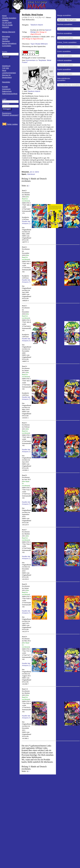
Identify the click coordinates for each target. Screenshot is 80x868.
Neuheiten (6, 41)
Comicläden (7, 46)
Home (4, 16)
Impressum (6, 89)
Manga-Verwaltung (9, 43)
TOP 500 (5, 68)
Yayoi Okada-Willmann (39, 44)
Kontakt (5, 87)
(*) (30, 223)
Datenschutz (7, 91)
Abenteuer (31, 174)
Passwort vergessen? (10, 115)
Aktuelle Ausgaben (9, 18)
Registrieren (7, 113)
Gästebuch (6, 66)
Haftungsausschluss (10, 94)
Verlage (5, 39)
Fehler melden (12, 124)
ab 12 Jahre (34, 172)
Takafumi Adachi (37, 25)
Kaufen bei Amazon (26, 222)
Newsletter (6, 82)
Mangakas (6, 36)
